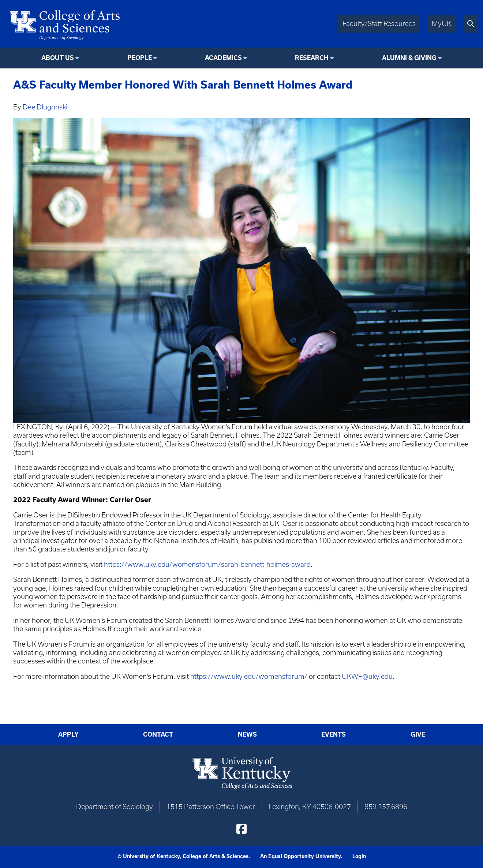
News (247, 734)
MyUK (441, 24)
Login (359, 856)
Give (418, 734)
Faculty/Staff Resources (379, 24)
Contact (158, 734)
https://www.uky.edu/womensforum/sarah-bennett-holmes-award (207, 564)
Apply (68, 734)
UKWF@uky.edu (367, 676)
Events (334, 734)
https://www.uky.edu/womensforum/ (249, 676)
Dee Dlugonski (45, 107)
